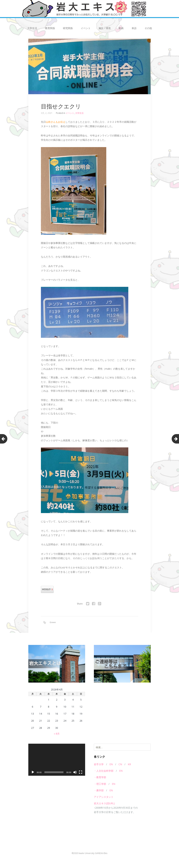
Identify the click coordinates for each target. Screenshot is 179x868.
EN (111, 765)
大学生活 (32, 28)
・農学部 (99, 791)
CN (120, 765)
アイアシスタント (104, 797)
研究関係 (68, 28)
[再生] (33, 773)
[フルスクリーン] (81, 773)
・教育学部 (100, 778)
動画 (121, 28)
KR (129, 765)
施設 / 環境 (105, 28)
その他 (148, 28)
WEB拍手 (47, 589)
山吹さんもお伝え (56, 122)
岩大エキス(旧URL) (104, 804)
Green (53, 622)
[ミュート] (75, 773)
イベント (86, 28)
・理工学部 (100, 784)
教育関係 (50, 28)
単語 (134, 28)
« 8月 (57, 734)
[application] (57, 760)
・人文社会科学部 (104, 771)
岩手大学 (99, 765)
